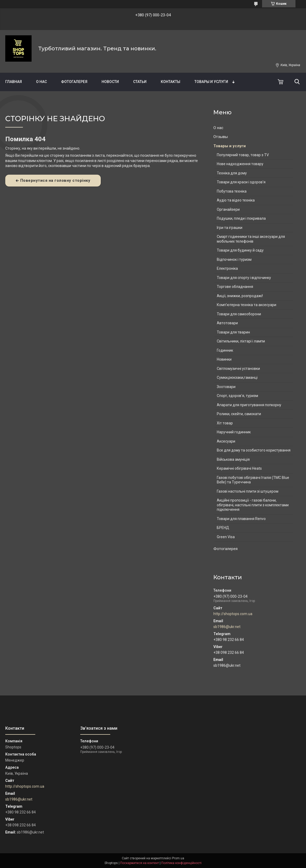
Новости (110, 82)
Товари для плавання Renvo (241, 519)
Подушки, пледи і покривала (241, 218)
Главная (14, 82)
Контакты (170, 82)
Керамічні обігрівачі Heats (239, 468)
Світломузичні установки (238, 369)
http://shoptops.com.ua (233, 614)
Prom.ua (178, 858)
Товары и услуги (211, 82)
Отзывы (221, 137)
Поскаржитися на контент (140, 863)
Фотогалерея (74, 82)
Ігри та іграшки (230, 228)
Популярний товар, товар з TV (243, 155)
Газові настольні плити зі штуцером (248, 491)
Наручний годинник (234, 432)
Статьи (140, 82)
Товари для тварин (233, 332)
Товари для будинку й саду (240, 250)
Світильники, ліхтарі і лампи (241, 341)
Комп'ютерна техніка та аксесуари (247, 305)
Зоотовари (226, 387)
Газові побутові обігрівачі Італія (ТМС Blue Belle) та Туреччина (253, 480)
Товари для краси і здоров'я (241, 182)
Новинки (224, 359)
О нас (41, 82)
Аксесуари (226, 441)
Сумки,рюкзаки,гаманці (237, 377)
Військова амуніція (233, 459)
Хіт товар (225, 423)
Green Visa (226, 537)
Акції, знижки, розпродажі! (240, 296)
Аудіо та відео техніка (236, 200)
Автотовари (227, 323)
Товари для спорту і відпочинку (244, 278)
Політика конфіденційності (181, 863)
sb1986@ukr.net (227, 627)
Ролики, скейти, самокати (239, 414)
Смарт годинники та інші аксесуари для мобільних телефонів (251, 239)
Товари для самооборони (239, 314)
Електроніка (227, 268)
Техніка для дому (232, 173)
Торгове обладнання (235, 287)
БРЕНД (223, 528)
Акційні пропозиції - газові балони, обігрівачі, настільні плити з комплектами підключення (253, 505)
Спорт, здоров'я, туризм (237, 396)
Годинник (225, 350)
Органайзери (228, 209)
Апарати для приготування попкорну (249, 405)
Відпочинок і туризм (234, 259)
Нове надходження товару (240, 164)
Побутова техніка (232, 191)
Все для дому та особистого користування (254, 450)
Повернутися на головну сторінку (55, 180)
